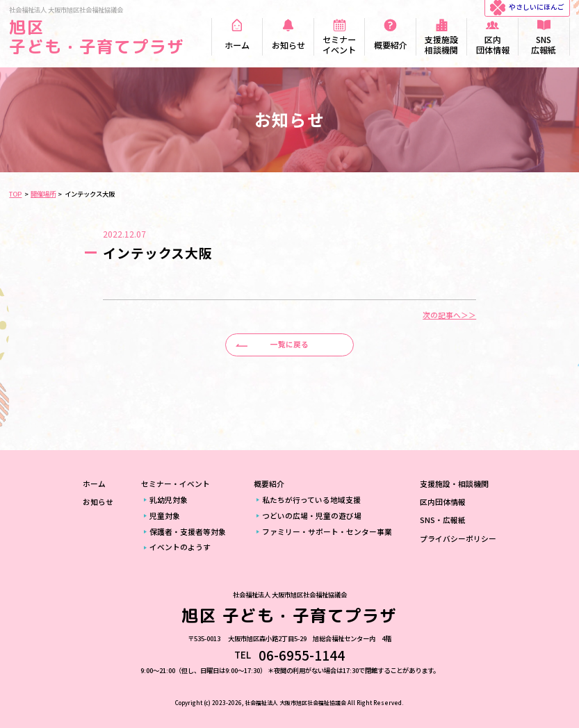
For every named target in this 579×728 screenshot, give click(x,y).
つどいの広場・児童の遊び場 (312, 516)
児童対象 (165, 516)
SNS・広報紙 (443, 520)
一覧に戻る (289, 344)
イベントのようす (180, 547)
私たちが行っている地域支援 (311, 500)
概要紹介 (269, 484)
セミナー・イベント (176, 484)
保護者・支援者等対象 (188, 532)
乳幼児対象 (169, 500)
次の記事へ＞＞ (449, 316)
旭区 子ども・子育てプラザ (97, 37)
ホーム (94, 484)
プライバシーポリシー (458, 539)
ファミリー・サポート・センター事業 (327, 532)
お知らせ (98, 502)
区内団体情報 (443, 502)
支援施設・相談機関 (454, 484)
